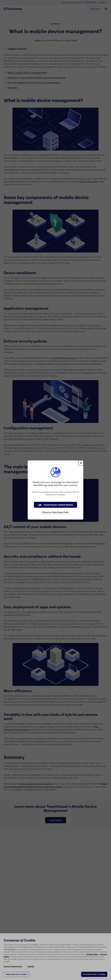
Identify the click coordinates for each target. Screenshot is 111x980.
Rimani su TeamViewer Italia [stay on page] (55, 512)
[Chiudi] (81, 463)
